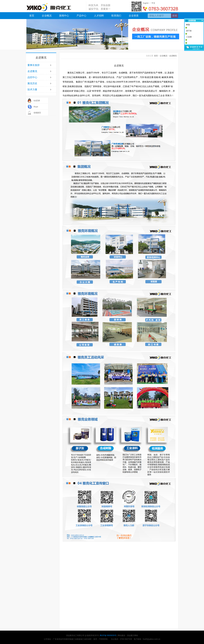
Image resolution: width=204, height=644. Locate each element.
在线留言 (37, 113)
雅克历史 (32, 83)
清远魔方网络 (132, 635)
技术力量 (32, 89)
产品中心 (81, 16)
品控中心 (32, 77)
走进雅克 (32, 71)
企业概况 (47, 16)
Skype (36, 107)
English (146, 3)
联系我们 (116, 16)
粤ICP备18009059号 (108, 635)
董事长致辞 (34, 65)
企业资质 (134, 16)
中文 (153, 3)
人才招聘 (99, 16)
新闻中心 (64, 16)
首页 (32, 16)
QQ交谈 (37, 101)
